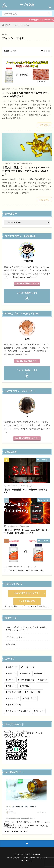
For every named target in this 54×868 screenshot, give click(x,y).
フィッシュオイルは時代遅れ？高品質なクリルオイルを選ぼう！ (26, 95)
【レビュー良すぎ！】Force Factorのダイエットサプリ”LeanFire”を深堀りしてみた (27, 531)
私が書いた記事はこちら (26, 283)
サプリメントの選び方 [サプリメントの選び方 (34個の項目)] (19, 711)
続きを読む (44, 125)
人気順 (13, 51)
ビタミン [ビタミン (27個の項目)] (13, 698)
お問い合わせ (11, 644)
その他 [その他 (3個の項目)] (12, 673)
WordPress (27, 861)
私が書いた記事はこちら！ (26, 438)
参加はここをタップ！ (13, 735)
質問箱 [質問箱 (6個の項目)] (26, 673)
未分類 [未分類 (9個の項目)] (40, 711)
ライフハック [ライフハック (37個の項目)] (34, 692)
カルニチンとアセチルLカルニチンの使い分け (24, 570)
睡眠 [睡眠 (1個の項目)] (39, 673)
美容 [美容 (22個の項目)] (26, 686)
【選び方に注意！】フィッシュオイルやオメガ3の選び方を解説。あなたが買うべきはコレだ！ (27, 171)
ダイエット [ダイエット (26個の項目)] (14, 705)
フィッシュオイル (22, 25)
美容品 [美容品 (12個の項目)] (13, 667)
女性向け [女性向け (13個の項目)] (29, 667)
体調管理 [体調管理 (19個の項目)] (31, 698)
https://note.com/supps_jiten (16, 831)
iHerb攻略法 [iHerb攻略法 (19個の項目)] (27, 680)
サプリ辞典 (27, 5)
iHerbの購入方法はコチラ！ (27, 593)
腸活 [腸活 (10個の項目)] (44, 680)
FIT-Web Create (27, 858)
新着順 (6, 51)
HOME (7, 25)
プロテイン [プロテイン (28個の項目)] (14, 692)
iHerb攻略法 (44, 460)
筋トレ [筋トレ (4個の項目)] (12, 686)
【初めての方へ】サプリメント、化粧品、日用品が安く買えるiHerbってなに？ (27, 629)
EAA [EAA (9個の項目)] (11, 680)
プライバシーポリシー (15, 637)
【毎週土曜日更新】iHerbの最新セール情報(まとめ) (26, 491)
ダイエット (45, 500)
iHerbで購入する (27, 601)
